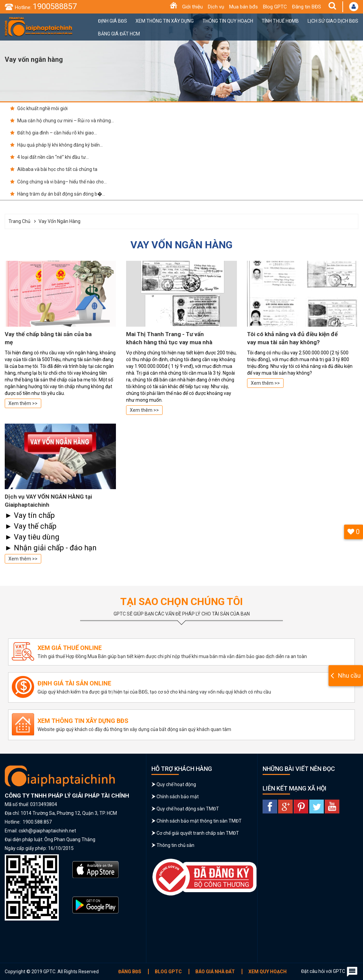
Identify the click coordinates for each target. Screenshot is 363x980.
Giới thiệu (192, 7)
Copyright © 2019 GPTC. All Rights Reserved (52, 972)
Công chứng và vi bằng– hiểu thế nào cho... (58, 182)
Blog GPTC (275, 7)
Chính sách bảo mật (178, 797)
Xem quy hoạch (268, 972)
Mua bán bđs (244, 7)
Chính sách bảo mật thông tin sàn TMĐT (199, 821)
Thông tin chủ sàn (175, 845)
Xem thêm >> (23, 403)
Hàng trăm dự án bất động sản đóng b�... (58, 194)
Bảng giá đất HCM (119, 34)
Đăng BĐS (130, 972)
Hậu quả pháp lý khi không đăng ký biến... (56, 145)
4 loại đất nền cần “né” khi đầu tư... (50, 157)
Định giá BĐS (113, 21)
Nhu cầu (349, 675)
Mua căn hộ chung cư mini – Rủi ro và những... (62, 121)
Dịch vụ (216, 7)
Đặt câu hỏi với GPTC (330, 972)
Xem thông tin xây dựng (165, 21)
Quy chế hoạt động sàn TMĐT (188, 809)
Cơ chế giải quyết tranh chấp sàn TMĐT (198, 833)
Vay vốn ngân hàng (59, 221)
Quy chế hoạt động (176, 784)
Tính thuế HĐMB (280, 21)
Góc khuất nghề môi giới (39, 108)
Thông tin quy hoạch (228, 21)
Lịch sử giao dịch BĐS (333, 21)
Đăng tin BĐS (307, 7)
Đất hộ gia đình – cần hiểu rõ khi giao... (54, 133)
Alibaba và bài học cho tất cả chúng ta (54, 169)
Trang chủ (19, 221)
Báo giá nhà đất (215, 972)
